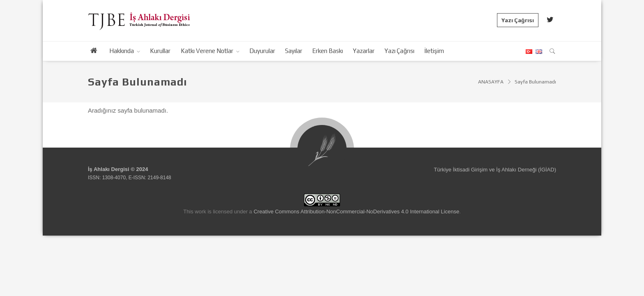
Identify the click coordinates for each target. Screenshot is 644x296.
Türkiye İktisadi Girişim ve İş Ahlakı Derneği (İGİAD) (495, 170)
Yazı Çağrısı (518, 20)
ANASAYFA (491, 82)
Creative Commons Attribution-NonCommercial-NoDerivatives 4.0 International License (356, 212)
